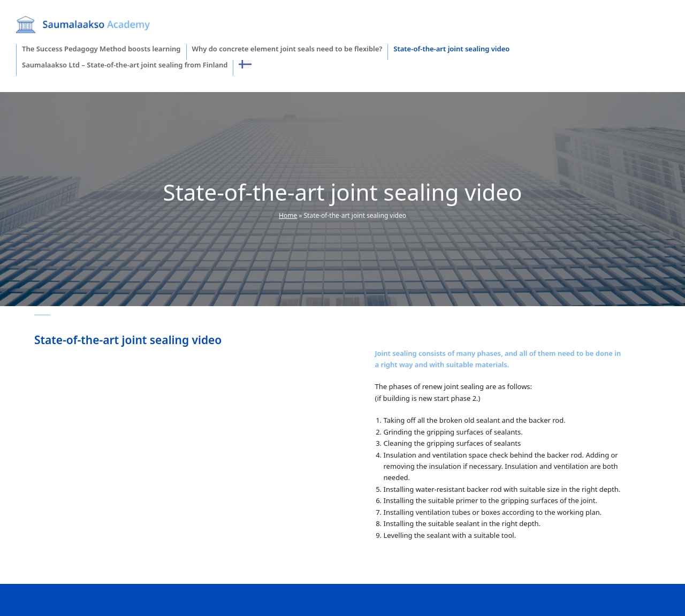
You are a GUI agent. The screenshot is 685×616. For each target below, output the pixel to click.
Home (288, 215)
